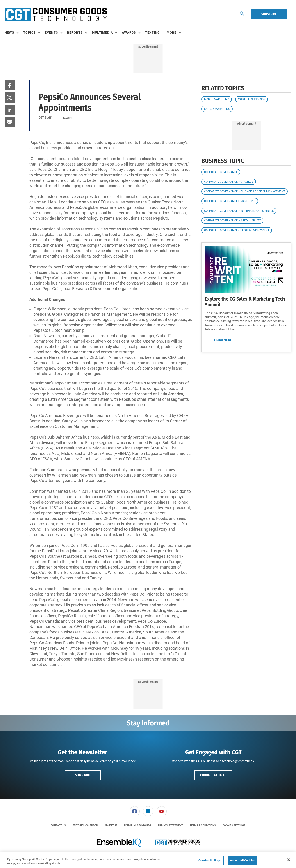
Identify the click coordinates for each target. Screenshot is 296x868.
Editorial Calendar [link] (85, 825)
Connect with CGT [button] (213, 775)
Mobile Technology (252, 99)
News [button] (9, 32)
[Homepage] (56, 14)
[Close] (289, 860)
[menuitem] (14, 33)
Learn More (223, 340)
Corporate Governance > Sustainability (232, 221)
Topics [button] (30, 32)
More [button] (172, 32)
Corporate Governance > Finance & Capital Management (245, 191)
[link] (10, 85)
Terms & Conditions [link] (203, 825)
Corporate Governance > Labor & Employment (237, 230)
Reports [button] (75, 32)
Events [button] (51, 32)
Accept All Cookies (242, 860)
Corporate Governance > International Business (239, 211)
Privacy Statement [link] (170, 825)
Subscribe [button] (83, 775)
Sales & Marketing (217, 109)
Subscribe (269, 14)
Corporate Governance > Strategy (229, 182)
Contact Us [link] (58, 825)
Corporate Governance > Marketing (230, 201)
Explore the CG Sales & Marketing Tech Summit (245, 302)
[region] (148, 860)
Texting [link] (153, 32)
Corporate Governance (221, 172)
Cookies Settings (234, 825)
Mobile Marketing (217, 99)
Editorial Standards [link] (138, 825)
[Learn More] (246, 269)
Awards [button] (129, 32)
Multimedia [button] (102, 32)
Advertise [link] (111, 825)
